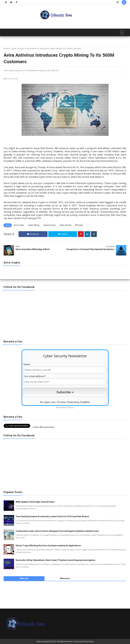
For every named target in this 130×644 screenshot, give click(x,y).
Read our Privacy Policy (84, 641)
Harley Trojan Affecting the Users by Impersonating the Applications (48, 546)
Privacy (71, 407)
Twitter (63, 234)
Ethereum (79, 225)
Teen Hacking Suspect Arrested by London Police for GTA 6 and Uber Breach (52, 516)
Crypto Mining (34, 225)
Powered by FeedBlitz (78, 402)
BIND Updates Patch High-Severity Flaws (35, 502)
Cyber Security (18, 48)
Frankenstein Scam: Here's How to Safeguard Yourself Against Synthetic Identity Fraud (57, 531)
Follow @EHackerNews (44, 427)
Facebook (33, 234)
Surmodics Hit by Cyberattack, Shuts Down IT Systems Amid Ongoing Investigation (55, 560)
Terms (63, 407)
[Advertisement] (65, 314)
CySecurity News (43, 641)
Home (6, 48)
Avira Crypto (19, 225)
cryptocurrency (49, 225)
